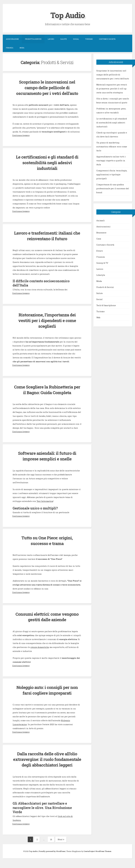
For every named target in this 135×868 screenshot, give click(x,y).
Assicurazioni (12, 39)
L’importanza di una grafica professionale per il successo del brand (113, 188)
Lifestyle (101, 275)
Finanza (10, 48)
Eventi (100, 251)
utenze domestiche (40, 647)
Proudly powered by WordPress (52, 857)
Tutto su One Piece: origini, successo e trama (47, 540)
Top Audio (68, 15)
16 (52, 845)
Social (76, 39)
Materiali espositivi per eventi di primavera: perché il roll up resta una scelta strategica (112, 89)
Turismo (89, 39)
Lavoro (51, 39)
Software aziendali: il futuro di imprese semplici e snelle (47, 456)
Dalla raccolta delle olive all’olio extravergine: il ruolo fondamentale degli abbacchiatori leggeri (47, 762)
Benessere (101, 233)
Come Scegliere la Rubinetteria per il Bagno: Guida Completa (47, 390)
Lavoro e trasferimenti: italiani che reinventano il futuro (47, 236)
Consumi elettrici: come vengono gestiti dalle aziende (47, 617)
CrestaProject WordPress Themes (97, 857)
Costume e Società (107, 39)
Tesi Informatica (45, 501)
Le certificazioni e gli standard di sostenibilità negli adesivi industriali (47, 162)
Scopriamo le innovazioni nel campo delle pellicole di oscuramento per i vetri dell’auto (47, 87)
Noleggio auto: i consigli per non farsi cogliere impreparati (47, 690)
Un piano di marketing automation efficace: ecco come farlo (112, 147)
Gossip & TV (102, 263)
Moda (22, 48)
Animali (100, 220)
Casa (99, 239)
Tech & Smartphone (106, 305)
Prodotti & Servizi (33, 39)
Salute (64, 39)
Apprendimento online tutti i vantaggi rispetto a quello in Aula (111, 161)
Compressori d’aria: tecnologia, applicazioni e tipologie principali (112, 174)
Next (61, 845)
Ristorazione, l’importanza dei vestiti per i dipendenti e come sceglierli (47, 320)
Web (98, 317)
